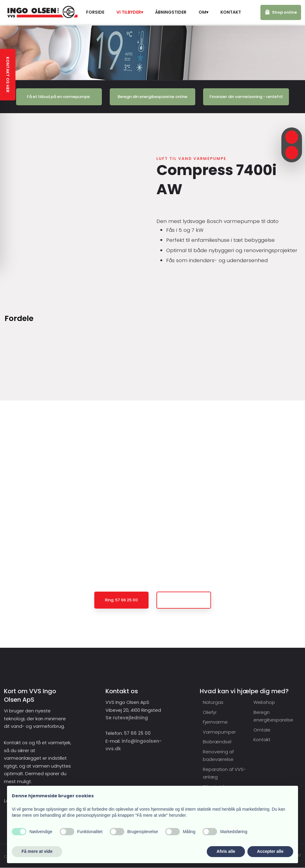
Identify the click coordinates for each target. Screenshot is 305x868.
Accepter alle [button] (270, 851)
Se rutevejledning (127, 718)
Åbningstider (171, 12)
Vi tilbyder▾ (130, 12)
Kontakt (231, 12)
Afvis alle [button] (226, 851)
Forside (95, 12)
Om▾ (203, 12)
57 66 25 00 (137, 733)
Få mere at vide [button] (37, 851)
